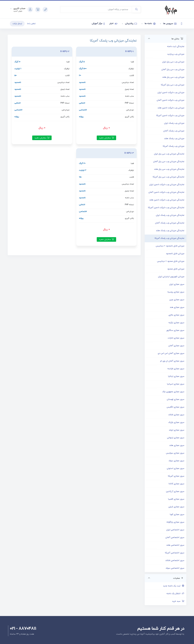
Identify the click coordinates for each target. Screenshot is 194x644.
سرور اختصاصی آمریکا (175, 553)
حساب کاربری (19, 9)
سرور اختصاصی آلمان (175, 537)
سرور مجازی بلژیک (176, 422)
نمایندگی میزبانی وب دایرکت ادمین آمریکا (166, 208)
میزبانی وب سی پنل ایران (173, 62)
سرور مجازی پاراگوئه (175, 522)
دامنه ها (150, 24)
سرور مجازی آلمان (176, 346)
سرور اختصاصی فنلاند (175, 560)
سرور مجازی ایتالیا (176, 376)
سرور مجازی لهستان (176, 399)
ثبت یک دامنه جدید (174, 586)
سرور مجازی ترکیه (176, 323)
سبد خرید (178, 601)
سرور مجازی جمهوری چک (173, 392)
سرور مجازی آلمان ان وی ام (172, 361)
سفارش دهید (106, 138)
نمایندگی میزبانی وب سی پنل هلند (169, 169)
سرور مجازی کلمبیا (176, 499)
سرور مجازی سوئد (176, 461)
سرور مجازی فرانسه (176, 369)
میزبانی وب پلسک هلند (174, 139)
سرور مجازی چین (177, 300)
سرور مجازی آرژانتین (175, 491)
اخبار (113, 24)
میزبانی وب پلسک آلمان (174, 131)
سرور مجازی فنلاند (176, 415)
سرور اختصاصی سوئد (175, 568)
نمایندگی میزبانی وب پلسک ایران (170, 215)
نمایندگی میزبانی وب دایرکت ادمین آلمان (166, 192)
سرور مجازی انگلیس (175, 407)
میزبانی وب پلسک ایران (174, 123)
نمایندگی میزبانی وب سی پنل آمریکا (168, 177)
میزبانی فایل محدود (176, 269)
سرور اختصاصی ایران (175, 530)
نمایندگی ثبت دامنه (176, 46)
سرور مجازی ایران (177, 284)
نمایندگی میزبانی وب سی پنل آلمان (169, 162)
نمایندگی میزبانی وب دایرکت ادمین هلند (167, 200)
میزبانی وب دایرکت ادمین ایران (171, 93)
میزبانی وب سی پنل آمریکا (173, 85)
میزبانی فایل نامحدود (175, 254)
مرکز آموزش (98, 24)
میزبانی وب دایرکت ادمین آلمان (170, 100)
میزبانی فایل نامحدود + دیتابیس (170, 246)
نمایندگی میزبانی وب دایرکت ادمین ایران (167, 185)
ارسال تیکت (17, 24)
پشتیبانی (131, 24)
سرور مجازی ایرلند (177, 430)
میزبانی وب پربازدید (176, 54)
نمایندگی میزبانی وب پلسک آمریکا (169, 238)
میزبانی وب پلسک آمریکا (174, 146)
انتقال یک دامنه (175, 594)
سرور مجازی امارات (176, 338)
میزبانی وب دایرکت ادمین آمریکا (170, 116)
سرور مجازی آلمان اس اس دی (171, 353)
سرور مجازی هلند (177, 445)
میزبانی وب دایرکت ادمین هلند (171, 108)
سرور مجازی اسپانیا (176, 384)
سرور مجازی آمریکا (176, 476)
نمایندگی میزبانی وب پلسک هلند (170, 231)
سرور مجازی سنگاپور (175, 330)
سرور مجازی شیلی (176, 507)
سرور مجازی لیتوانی (176, 438)
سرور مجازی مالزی (176, 315)
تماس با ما (31, 24)
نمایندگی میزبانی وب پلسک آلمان (170, 223)
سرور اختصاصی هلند (175, 545)
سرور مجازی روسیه (176, 292)
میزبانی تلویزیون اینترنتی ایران (171, 277)
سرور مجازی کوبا (177, 514)
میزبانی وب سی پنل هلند (173, 77)
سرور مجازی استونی (176, 468)
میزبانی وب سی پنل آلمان (173, 70)
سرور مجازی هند (177, 307)
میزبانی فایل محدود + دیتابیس (171, 261)
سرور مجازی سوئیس (175, 453)
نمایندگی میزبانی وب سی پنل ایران (169, 154)
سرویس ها (169, 24)
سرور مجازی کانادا (176, 484)
